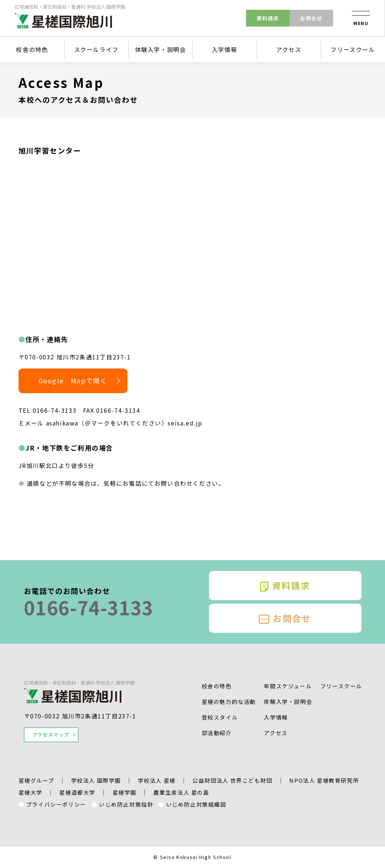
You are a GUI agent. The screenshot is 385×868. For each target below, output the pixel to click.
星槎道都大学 (77, 792)
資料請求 (268, 18)
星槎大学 (30, 792)
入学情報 (225, 49)
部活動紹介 (217, 733)
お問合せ (311, 18)
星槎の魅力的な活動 (229, 702)
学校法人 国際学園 (96, 780)
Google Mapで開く (73, 380)
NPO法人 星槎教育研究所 (324, 780)
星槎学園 (124, 792)
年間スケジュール (288, 686)
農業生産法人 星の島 (181, 792)
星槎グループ (36, 780)
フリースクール (353, 49)
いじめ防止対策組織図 (196, 804)
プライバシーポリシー (56, 804)
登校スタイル (220, 717)
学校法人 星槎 (157, 780)
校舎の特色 (32, 49)
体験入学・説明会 (161, 49)
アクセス (289, 49)
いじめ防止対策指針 (126, 804)
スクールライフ (96, 49)
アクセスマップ (51, 735)
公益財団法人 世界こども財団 (232, 780)
